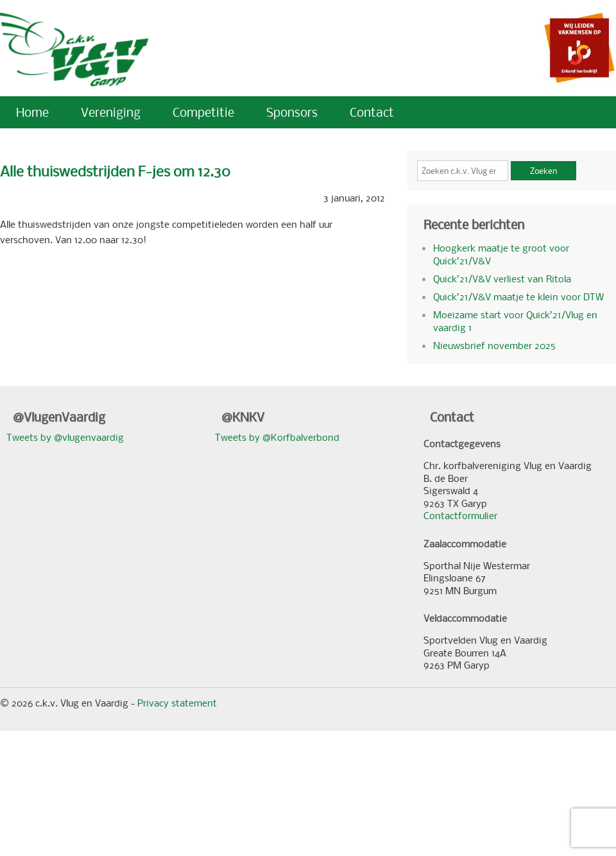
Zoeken (543, 171)
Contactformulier (460, 515)
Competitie (203, 112)
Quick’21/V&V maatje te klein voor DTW (518, 296)
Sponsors (292, 112)
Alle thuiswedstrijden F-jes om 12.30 (115, 171)
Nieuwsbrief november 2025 (494, 345)
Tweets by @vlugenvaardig (65, 437)
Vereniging (111, 112)
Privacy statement (177, 703)
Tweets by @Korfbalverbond (277, 437)
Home (32, 112)
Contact (372, 112)
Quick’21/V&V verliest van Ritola (502, 278)
